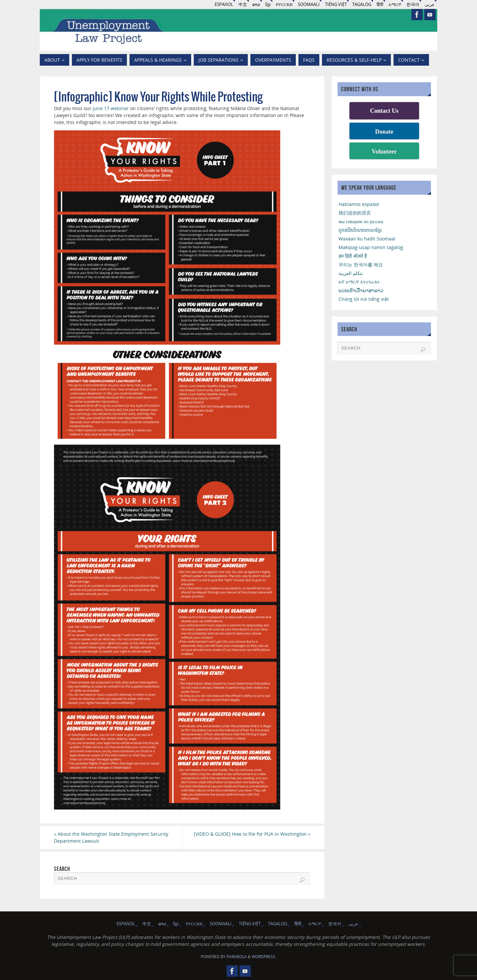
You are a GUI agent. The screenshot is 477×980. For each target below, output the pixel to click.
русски (284, 4)
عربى (430, 4)
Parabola (237, 957)
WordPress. (264, 957)
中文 (243, 4)
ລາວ (256, 4)
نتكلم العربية (351, 273)
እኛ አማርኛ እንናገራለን (359, 282)
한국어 (413, 4)
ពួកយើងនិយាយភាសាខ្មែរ (360, 230)
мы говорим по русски (361, 221)
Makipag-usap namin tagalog (371, 247)
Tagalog (362, 4)
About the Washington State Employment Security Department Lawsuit (111, 837)
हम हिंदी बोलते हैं (353, 256)
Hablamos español (359, 204)
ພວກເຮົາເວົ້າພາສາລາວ (361, 290)
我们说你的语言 (355, 213)
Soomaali (309, 4)
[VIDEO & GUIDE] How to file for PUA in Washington (252, 834)
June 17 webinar (111, 108)
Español (224, 4)
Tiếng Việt (336, 4)
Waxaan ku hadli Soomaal (367, 239)
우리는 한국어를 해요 (361, 264)
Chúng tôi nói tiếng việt (364, 299)
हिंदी (380, 4)
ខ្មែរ (268, 4)
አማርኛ (395, 4)
